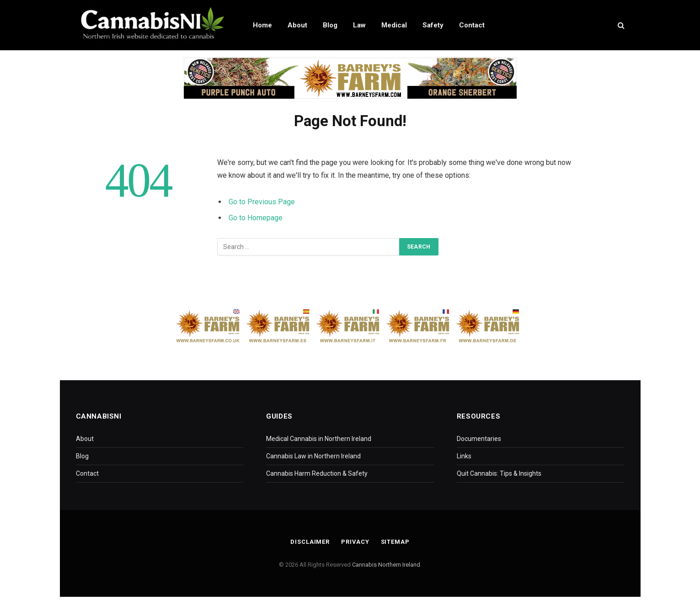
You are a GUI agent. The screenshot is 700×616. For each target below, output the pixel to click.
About (297, 25)
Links (464, 456)
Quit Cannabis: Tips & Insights (499, 473)
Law (359, 25)
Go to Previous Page (262, 202)
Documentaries (479, 439)
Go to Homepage (256, 218)
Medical (394, 25)
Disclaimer (310, 542)
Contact (472, 25)
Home (262, 25)
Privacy (355, 542)
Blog (330, 25)
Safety (433, 25)
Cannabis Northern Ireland (386, 565)
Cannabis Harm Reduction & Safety (317, 473)
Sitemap (395, 542)
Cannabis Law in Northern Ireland (313, 456)
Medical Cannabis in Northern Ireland (319, 439)
